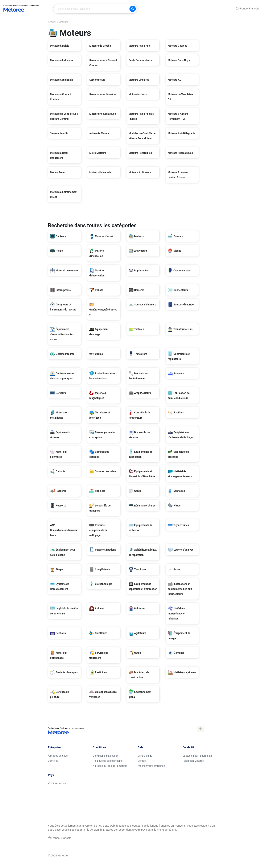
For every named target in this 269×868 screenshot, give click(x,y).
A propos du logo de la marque (110, 766)
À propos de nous (58, 756)
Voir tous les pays (58, 784)
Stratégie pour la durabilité (197, 756)
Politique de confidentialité (108, 761)
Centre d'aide (145, 756)
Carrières (53, 761)
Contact (142, 761)
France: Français (60, 838)
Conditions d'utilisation (106, 756)
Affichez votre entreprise (151, 766)
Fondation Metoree (193, 761)
